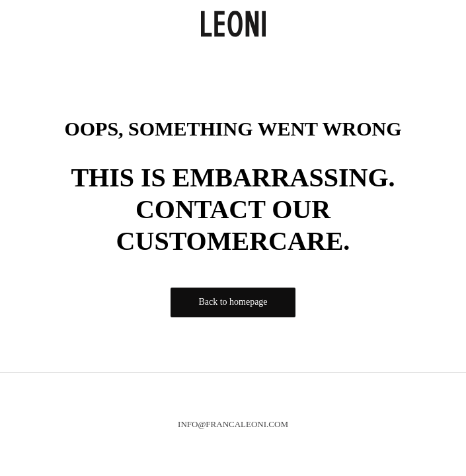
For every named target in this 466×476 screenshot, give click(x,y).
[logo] (233, 22)
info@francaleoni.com (233, 424)
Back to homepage (233, 302)
